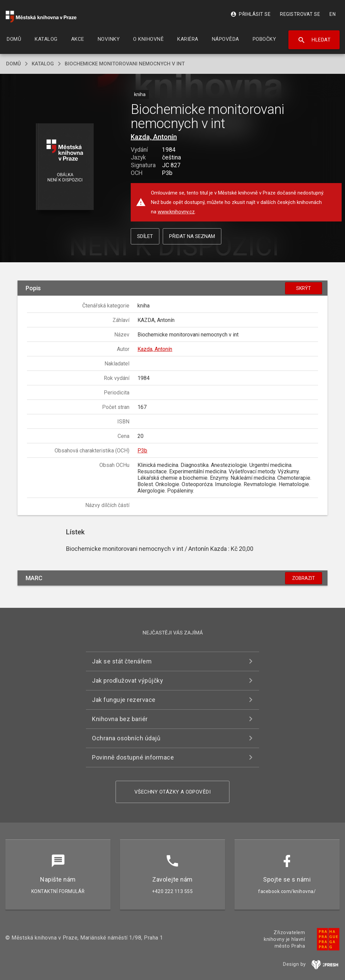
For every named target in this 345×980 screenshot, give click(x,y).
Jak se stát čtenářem (122, 661)
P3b (142, 451)
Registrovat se (300, 14)
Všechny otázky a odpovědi (173, 792)
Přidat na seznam (192, 236)
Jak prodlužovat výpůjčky (128, 680)
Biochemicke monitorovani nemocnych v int (125, 64)
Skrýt (304, 288)
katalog (43, 64)
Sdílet (145, 236)
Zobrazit (304, 578)
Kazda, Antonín (154, 137)
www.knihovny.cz (176, 212)
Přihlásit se (250, 14)
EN (333, 14)
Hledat (314, 40)
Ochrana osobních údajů (126, 738)
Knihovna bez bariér (120, 719)
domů (13, 64)
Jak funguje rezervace (124, 700)
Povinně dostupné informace (133, 757)
